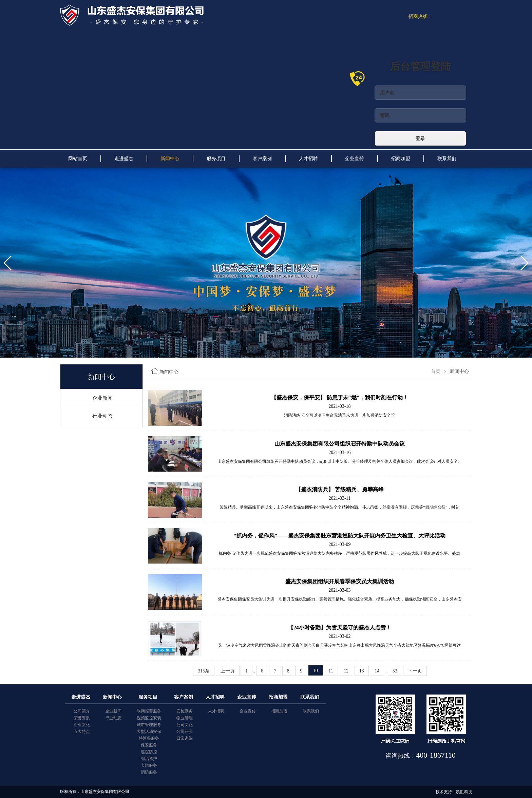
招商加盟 (401, 159)
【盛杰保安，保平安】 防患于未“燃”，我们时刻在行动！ (340, 397)
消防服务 (149, 772)
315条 (204, 671)
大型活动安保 (149, 731)
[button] (255, 351)
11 (331, 671)
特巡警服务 (149, 738)
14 (377, 671)
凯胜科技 (464, 792)
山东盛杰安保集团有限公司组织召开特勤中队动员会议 (340, 444)
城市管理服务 (149, 725)
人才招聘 (308, 159)
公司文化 (185, 725)
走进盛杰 (124, 159)
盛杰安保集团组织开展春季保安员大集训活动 (340, 581)
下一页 (415, 671)
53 (395, 671)
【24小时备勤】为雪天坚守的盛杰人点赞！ (340, 628)
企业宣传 (355, 159)
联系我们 (447, 159)
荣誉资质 (82, 718)
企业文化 (82, 725)
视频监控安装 (149, 718)
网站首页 (78, 159)
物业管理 (185, 718)
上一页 (228, 671)
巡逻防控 (149, 752)
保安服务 (149, 745)
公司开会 (185, 731)
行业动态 (102, 416)
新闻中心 (170, 159)
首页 (436, 371)
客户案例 (262, 159)
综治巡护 (149, 759)
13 (362, 671)
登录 (420, 138)
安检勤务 (185, 711)
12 (346, 671)
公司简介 (82, 711)
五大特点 (82, 731)
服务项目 (216, 159)
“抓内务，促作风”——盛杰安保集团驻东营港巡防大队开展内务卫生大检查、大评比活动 (340, 536)
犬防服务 (149, 765)
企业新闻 (102, 398)
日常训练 (185, 738)
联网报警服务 (149, 711)
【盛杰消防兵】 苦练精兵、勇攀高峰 (340, 489)
